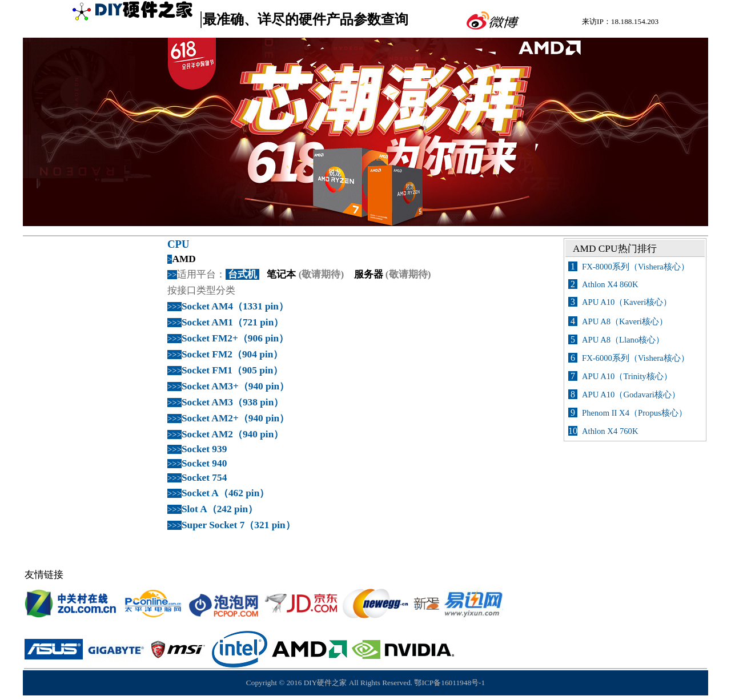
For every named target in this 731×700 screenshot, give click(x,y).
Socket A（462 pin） (225, 493)
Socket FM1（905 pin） (232, 370)
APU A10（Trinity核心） (627, 376)
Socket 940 (204, 463)
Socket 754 (204, 478)
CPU (178, 244)
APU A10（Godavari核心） (631, 395)
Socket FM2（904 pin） (232, 354)
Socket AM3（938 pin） (232, 402)
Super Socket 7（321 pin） (238, 525)
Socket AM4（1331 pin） (235, 306)
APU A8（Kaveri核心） (625, 321)
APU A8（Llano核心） (623, 340)
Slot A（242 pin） (220, 509)
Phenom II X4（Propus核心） (634, 413)
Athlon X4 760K (610, 431)
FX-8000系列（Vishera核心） (636, 267)
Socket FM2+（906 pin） (235, 338)
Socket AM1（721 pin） (232, 322)
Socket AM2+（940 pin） (235, 418)
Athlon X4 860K (610, 284)
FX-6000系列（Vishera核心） (636, 358)
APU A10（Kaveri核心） (627, 302)
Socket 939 (204, 449)
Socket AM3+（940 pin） (235, 386)
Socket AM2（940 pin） (232, 434)
